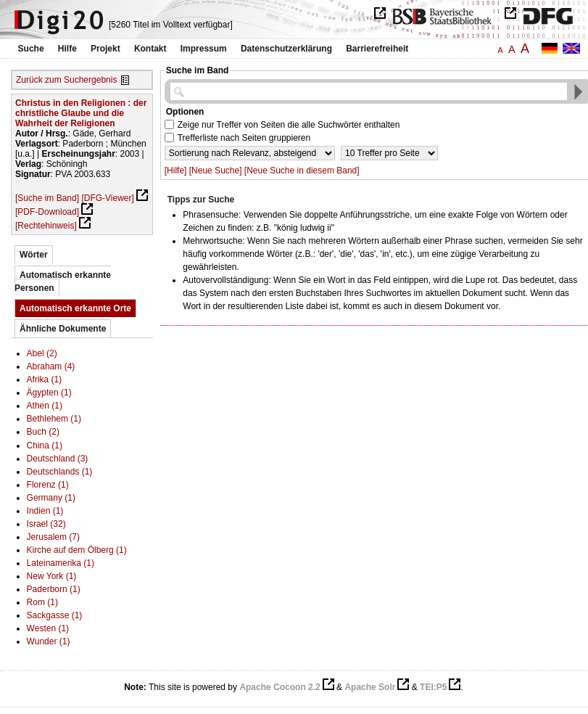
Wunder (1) (49, 641)
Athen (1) (45, 406)
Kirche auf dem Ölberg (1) (77, 550)
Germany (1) (51, 498)
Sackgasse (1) (55, 615)
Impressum (204, 49)
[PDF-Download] (47, 212)
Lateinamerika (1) (61, 563)
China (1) (45, 446)
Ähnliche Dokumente (63, 329)
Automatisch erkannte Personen (63, 282)
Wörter (34, 255)
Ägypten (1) (49, 393)
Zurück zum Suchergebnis (66, 80)
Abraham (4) (51, 366)
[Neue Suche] (216, 171)
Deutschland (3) (58, 459)
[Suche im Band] (47, 198)
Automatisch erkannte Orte (75, 308)
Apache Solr (370, 687)
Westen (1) (48, 628)
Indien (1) (45, 511)
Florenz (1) (48, 485)
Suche (31, 49)
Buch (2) (43, 432)
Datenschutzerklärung (286, 49)
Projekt (105, 49)
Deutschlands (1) (60, 472)
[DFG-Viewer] (107, 198)
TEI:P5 (433, 687)
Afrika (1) (45, 379)
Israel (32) (46, 524)
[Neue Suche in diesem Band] (302, 171)
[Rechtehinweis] (46, 226)
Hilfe (67, 49)
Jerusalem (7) (53, 537)
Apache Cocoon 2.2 (279, 687)
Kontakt (150, 49)
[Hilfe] (176, 171)
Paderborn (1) (54, 589)
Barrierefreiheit (377, 49)
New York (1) (52, 576)
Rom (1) (42, 602)
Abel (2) (42, 353)
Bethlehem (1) (54, 419)
